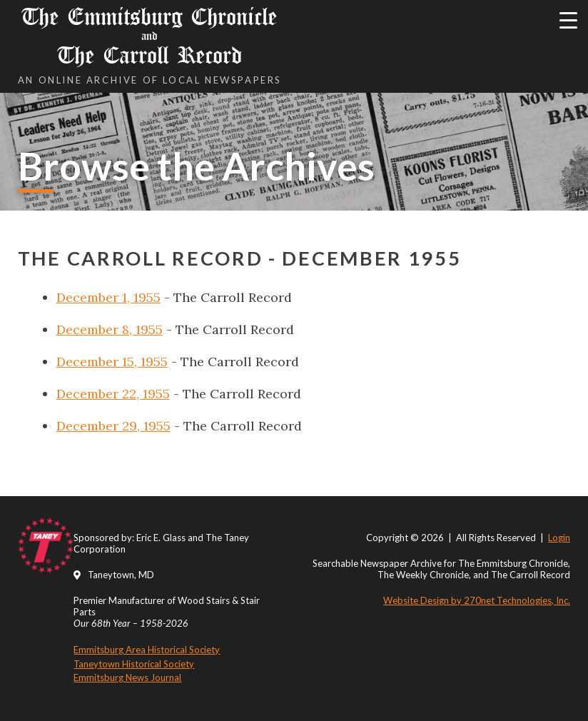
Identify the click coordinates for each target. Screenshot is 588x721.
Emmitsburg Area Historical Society (147, 650)
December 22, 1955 (113, 394)
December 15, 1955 (112, 362)
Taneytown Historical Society (134, 664)
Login (559, 538)
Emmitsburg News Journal (127, 677)
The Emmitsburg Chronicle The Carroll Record (150, 36)
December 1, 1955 (108, 297)
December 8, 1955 (110, 329)
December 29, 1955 (113, 426)
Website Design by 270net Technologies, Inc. (477, 600)
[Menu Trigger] (568, 20)
